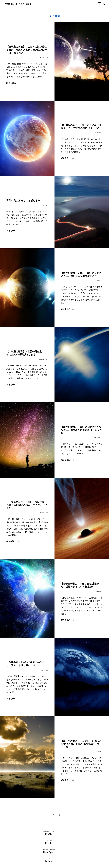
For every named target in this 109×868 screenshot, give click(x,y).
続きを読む (13, 83)
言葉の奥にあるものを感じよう (23, 201)
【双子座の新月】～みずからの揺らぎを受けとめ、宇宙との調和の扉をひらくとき (81, 744)
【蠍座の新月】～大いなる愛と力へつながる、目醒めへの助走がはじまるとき (81, 430)
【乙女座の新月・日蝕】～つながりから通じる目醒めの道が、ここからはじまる (27, 505)
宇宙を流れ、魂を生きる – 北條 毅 (22, 4)
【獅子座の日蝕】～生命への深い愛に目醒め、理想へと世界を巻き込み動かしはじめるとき (27, 50)
